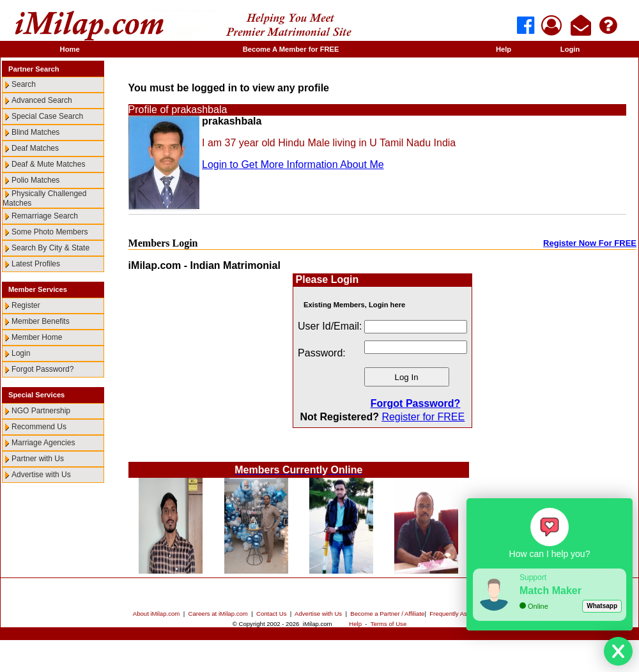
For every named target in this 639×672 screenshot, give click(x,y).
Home (70, 49)
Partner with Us (38, 459)
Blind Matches (35, 132)
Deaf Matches (35, 148)
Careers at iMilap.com (218, 614)
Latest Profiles (36, 264)
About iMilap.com (157, 614)
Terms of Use (389, 624)
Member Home (37, 337)
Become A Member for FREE (291, 49)
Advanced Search (42, 100)
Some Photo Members (50, 232)
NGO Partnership (41, 411)
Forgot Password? (42, 369)
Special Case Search (47, 116)
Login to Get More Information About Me (293, 164)
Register (26, 305)
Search (24, 84)
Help (504, 49)
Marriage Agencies (43, 443)
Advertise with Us (41, 475)
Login (570, 49)
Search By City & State (50, 248)
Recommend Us (39, 427)
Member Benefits (41, 321)
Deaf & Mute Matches (48, 164)
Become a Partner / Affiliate (387, 614)
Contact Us (271, 614)
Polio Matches (35, 180)
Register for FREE (423, 417)
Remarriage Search (45, 216)
